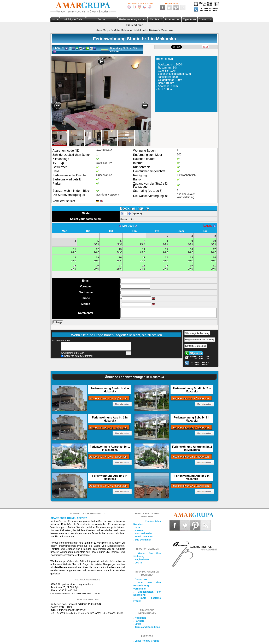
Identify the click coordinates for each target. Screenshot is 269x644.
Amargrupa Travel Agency (69, 518)
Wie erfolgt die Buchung (197, 333)
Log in (138, 563)
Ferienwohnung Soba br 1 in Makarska (192, 419)
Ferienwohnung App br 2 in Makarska (110, 477)
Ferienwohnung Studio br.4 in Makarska (110, 390)
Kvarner (139, 530)
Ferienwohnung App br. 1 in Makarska (110, 419)
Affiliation (140, 618)
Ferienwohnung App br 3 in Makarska (192, 477)
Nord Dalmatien (144, 533)
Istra (137, 527)
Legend (209, 226)
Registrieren (142, 560)
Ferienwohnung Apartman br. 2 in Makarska (192, 448)
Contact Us (205, 19)
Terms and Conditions (147, 627)
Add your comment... (96, 346)
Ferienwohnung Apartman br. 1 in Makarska (110, 448)
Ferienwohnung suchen (133, 19)
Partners (140, 621)
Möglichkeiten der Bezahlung (200, 340)
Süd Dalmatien (143, 540)
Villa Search (156, 19)
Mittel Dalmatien (144, 537)
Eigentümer (189, 19)
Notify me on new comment (77, 356)
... (129, 219)
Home (55, 19)
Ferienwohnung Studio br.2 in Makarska (192, 390)
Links (138, 624)
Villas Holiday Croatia (147, 641)
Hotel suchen (173, 19)
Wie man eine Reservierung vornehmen (147, 586)
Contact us (141, 579)
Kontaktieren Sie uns (196, 346)
